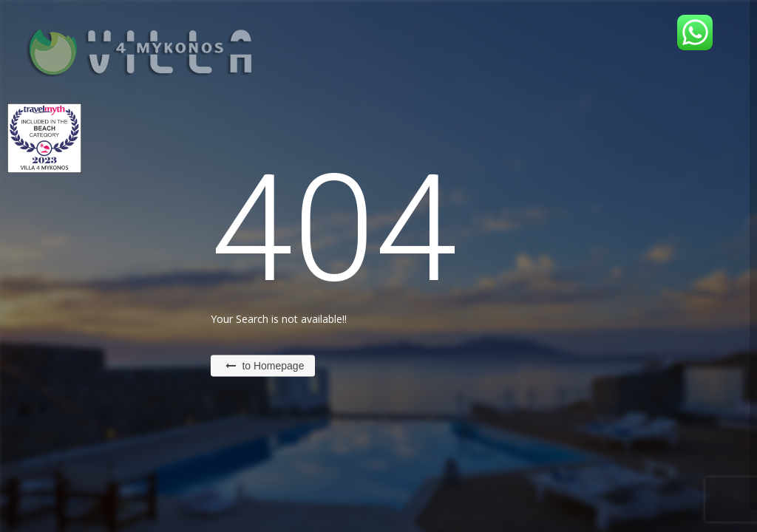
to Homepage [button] (265, 366)
